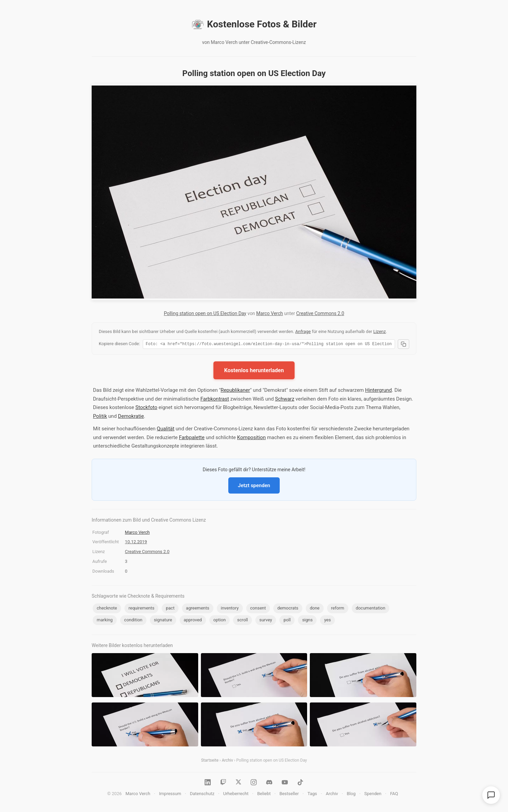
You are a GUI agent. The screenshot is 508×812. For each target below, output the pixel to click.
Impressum (170, 795)
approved (193, 621)
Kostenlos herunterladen (254, 371)
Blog (351, 795)
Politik (100, 417)
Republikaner (235, 391)
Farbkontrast (215, 400)
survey (266, 621)
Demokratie (131, 417)
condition (133, 621)
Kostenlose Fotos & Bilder (254, 24)
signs (307, 621)
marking (105, 621)
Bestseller (289, 795)
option (220, 621)
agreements (198, 609)
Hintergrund (378, 391)
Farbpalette (192, 438)
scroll (243, 621)
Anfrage (303, 331)
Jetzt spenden (254, 486)
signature (163, 621)
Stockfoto (146, 408)
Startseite (210, 761)
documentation (371, 609)
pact (170, 609)
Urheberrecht (236, 795)
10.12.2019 (136, 543)
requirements (142, 609)
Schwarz (285, 400)
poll (287, 621)
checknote (107, 609)
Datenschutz (202, 795)
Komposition (251, 438)
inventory (230, 609)
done (315, 609)
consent (258, 609)
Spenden (373, 795)
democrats (288, 609)
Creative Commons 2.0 (320, 313)
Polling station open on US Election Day (205, 313)
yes (327, 621)
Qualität (166, 430)
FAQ (394, 795)
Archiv (227, 761)
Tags (312, 795)
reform (338, 609)
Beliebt (264, 795)
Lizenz (380, 331)
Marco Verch (270, 313)
